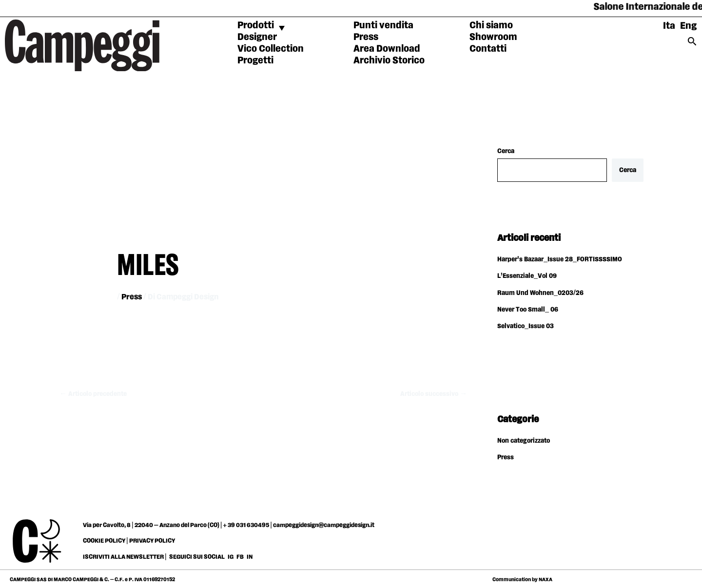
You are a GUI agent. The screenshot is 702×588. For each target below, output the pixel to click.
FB (241, 555)
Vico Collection (271, 49)
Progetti (255, 60)
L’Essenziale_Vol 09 (527, 276)
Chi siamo (491, 25)
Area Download (387, 49)
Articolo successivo (433, 394)
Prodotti (256, 25)
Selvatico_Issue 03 (526, 326)
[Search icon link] (692, 44)
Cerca (506, 151)
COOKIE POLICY (104, 539)
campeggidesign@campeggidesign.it (324, 524)
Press (366, 37)
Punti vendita (383, 25)
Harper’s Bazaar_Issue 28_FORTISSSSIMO (560, 260)
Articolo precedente (94, 394)
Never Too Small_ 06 (528, 309)
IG (231, 555)
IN (250, 555)
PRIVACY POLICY (152, 539)
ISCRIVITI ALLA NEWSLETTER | (125, 555)
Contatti (488, 49)
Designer (257, 37)
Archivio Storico (389, 60)
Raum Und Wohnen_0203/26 (541, 293)
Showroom (493, 37)
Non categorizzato (525, 440)
